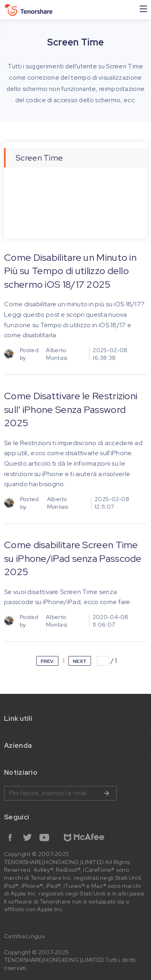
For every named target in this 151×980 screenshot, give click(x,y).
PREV (47, 661)
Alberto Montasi (57, 354)
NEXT (80, 661)
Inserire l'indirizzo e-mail (60, 793)
